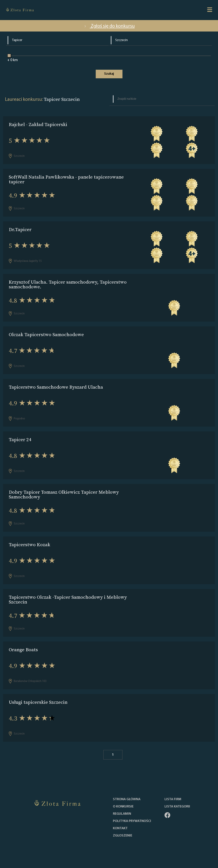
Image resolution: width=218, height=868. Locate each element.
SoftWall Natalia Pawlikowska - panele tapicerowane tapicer (66, 179)
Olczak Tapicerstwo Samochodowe (46, 334)
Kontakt (120, 828)
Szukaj (109, 74)
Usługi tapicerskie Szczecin (38, 702)
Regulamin (122, 814)
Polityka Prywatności (132, 821)
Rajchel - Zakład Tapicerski (38, 124)
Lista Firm (173, 799)
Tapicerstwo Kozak (30, 545)
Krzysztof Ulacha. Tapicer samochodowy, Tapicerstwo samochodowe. (68, 284)
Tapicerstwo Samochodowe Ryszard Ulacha (56, 387)
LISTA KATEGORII (177, 807)
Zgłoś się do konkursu (109, 26)
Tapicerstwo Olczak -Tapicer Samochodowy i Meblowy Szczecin (68, 599)
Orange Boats (23, 650)
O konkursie (123, 807)
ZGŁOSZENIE (123, 836)
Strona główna (127, 799)
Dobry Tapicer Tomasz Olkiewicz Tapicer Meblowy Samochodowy (64, 494)
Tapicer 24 (20, 440)
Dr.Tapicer (20, 229)
